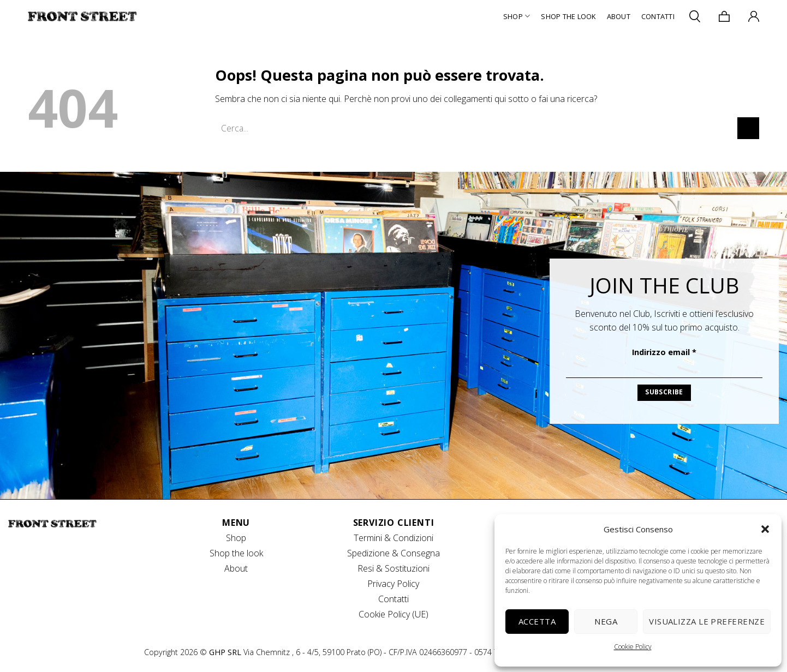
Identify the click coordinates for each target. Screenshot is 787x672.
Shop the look (236, 553)
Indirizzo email (664, 352)
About (619, 16)
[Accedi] (754, 16)
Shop (517, 16)
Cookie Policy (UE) (393, 614)
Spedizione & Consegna (393, 553)
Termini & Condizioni (393, 538)
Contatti (658, 16)
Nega (606, 621)
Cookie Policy (633, 647)
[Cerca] (695, 16)
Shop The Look (568, 16)
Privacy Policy (393, 584)
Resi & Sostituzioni (393, 568)
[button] (765, 529)
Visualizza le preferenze (707, 621)
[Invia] (748, 128)
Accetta (537, 621)
